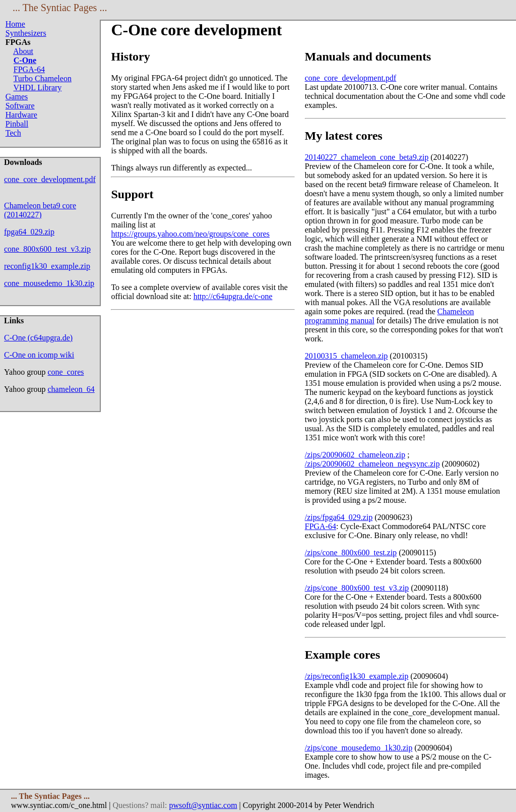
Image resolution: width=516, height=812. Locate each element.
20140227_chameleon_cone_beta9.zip (367, 157)
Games (17, 97)
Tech (13, 133)
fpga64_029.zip (29, 232)
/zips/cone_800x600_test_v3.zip (357, 588)
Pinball (17, 124)
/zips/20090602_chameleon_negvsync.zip (372, 464)
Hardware (21, 115)
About (23, 51)
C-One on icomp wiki (39, 355)
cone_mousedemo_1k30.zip (49, 283)
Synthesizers (26, 33)
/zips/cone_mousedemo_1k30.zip (359, 748)
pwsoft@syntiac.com (203, 805)
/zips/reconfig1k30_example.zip (357, 676)
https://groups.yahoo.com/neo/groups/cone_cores (190, 234)
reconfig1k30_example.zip (47, 266)
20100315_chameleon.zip (346, 356)
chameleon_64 (71, 389)
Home (15, 24)
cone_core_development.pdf (50, 179)
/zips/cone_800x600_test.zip (351, 553)
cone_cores (66, 372)
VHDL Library (38, 88)
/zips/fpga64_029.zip (339, 517)
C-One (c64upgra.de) (38, 338)
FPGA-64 (29, 69)
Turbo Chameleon (43, 78)
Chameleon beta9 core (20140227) (40, 210)
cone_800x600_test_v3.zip (47, 249)
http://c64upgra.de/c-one (233, 296)
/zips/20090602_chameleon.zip (355, 455)
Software (20, 106)
